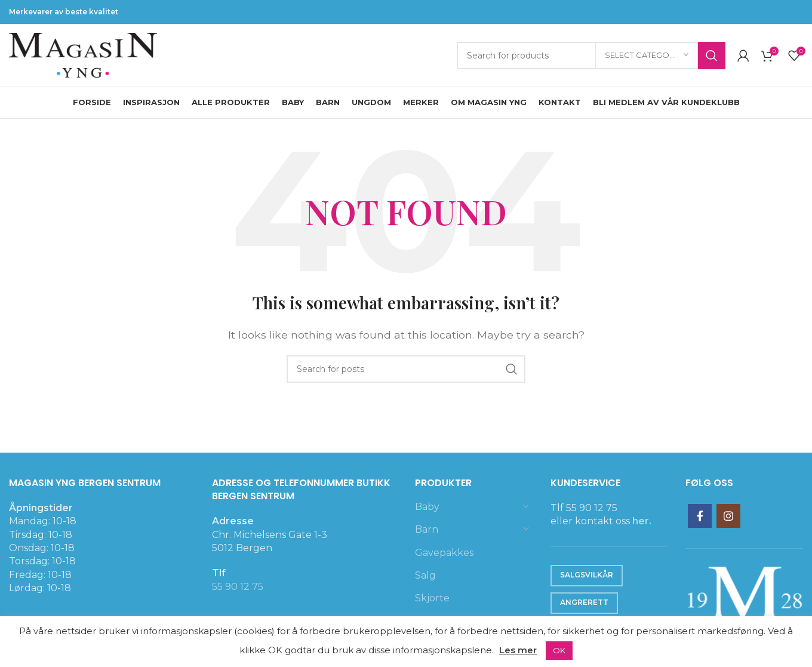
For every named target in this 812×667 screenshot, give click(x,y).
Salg (425, 575)
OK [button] (559, 650)
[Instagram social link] (728, 516)
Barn (427, 529)
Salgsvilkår (587, 575)
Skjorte (432, 598)
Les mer (518, 650)
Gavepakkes (444, 553)
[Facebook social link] (700, 516)
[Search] (591, 56)
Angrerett (584, 602)
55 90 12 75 (238, 587)
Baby (427, 507)
